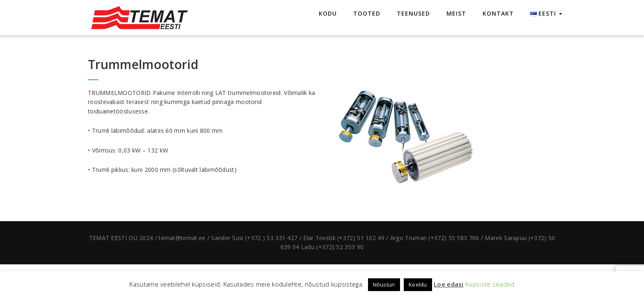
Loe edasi (449, 284)
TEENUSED (413, 13)
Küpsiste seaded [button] (490, 284)
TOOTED (367, 13)
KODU (328, 13)
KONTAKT (498, 13)
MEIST (456, 13)
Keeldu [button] (418, 284)
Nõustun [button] (384, 284)
